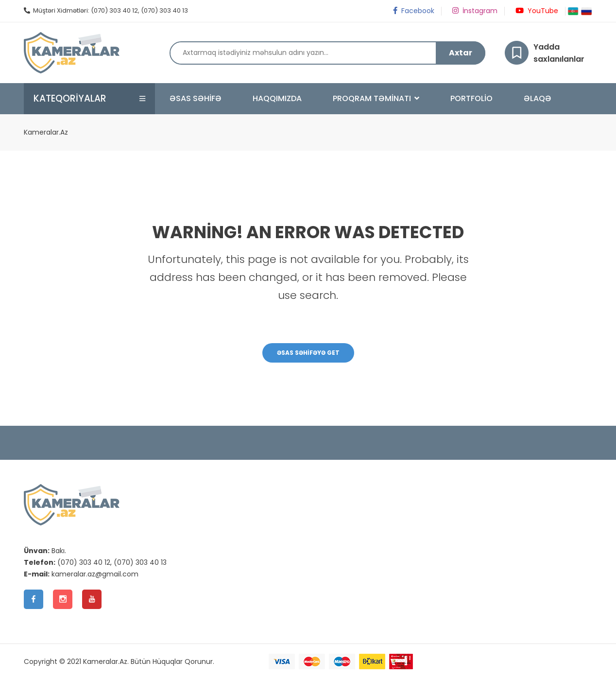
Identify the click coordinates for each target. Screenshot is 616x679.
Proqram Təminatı (376, 98)
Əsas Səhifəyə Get (308, 353)
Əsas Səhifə (196, 98)
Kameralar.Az (46, 132)
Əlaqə (538, 98)
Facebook (413, 11)
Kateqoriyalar (70, 98)
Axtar (461, 53)
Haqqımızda (277, 98)
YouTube (536, 11)
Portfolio (471, 98)
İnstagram (474, 11)
